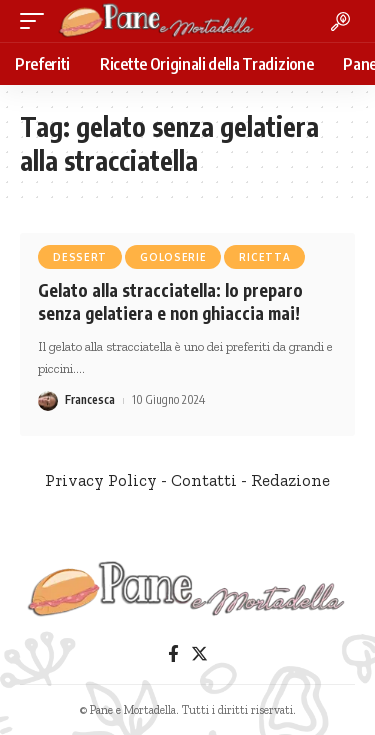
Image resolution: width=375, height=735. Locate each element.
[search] (340, 21)
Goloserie (173, 257)
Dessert (80, 257)
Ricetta (264, 257)
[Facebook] (173, 654)
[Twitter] (199, 654)
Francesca (90, 399)
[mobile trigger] (37, 21)
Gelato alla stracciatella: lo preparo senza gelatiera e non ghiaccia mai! (170, 302)
